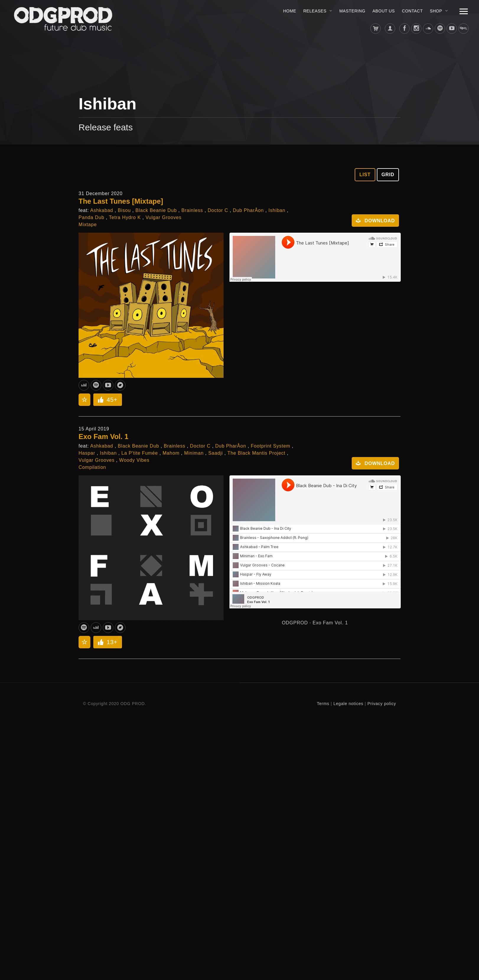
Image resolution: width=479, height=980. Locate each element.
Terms (323, 704)
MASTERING (352, 11)
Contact (412, 11)
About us (384, 11)
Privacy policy (382, 704)
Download (373, 221)
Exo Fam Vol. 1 (104, 436)
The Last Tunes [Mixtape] (121, 201)
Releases (315, 11)
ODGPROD (295, 623)
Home (290, 11)
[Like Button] (101, 400)
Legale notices (348, 704)
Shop (436, 11)
